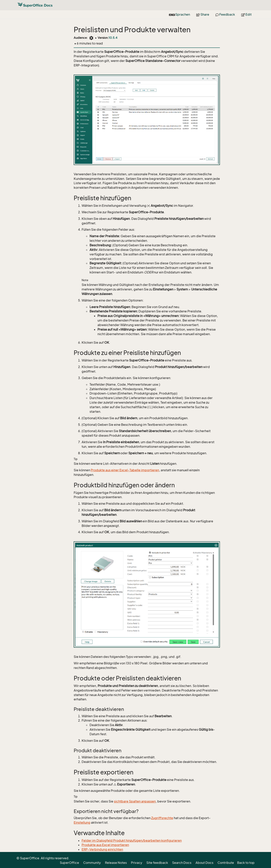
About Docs (204, 863)
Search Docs (182, 863)
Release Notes (116, 863)
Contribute (226, 863)
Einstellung (82, 822)
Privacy (137, 863)
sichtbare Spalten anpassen (135, 801)
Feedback (225, 14)
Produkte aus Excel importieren (105, 845)
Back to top (246, 863)
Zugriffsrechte (162, 818)
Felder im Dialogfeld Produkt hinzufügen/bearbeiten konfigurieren (132, 840)
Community (92, 863)
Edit (246, 14)
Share (203, 14)
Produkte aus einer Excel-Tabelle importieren (125, 470)
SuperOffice (69, 863)
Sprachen (179, 14)
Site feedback (157, 863)
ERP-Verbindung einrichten (102, 849)
